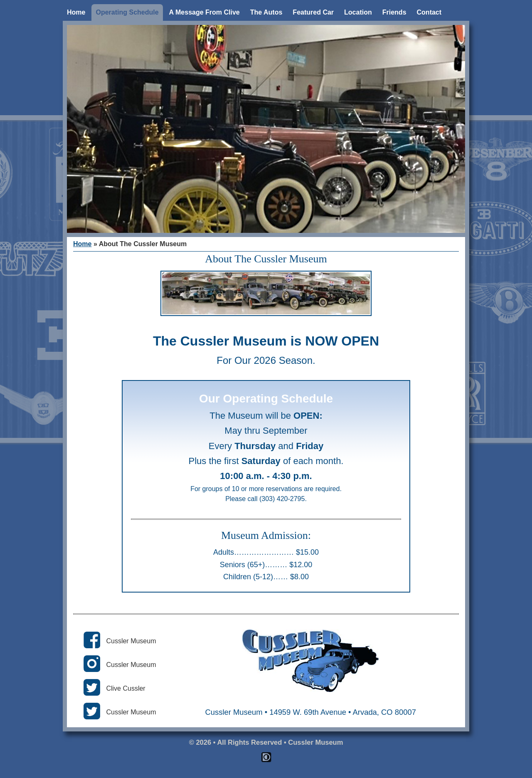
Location (358, 12)
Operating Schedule (127, 12)
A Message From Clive (204, 12)
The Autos (266, 12)
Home (76, 12)
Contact (429, 12)
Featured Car (313, 12)
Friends (394, 12)
